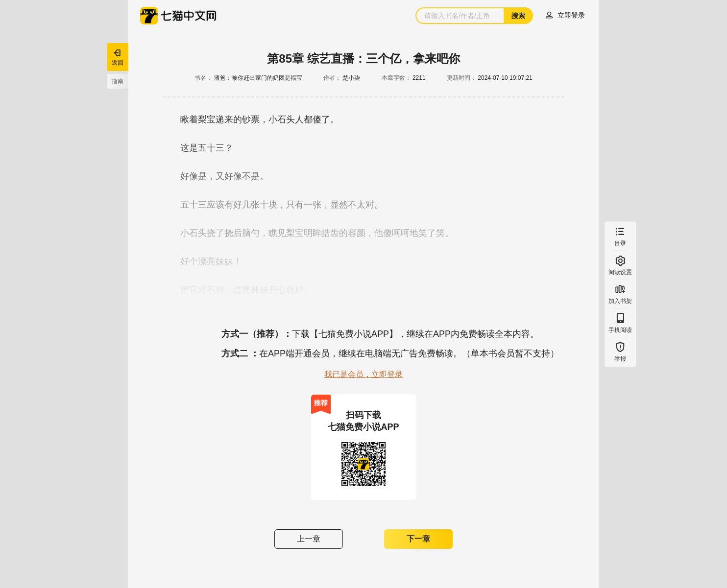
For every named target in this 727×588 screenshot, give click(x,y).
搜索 (518, 16)
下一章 (418, 539)
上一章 (309, 539)
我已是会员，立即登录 (363, 374)
